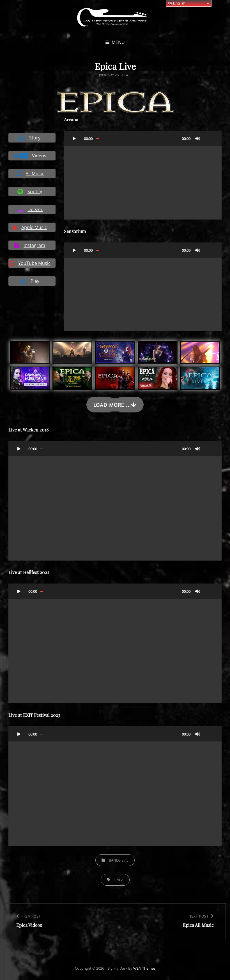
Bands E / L (119, 860)
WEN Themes (144, 968)
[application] (143, 175)
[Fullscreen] (209, 138)
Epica (119, 880)
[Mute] (198, 138)
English (176, 3)
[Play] (74, 138)
